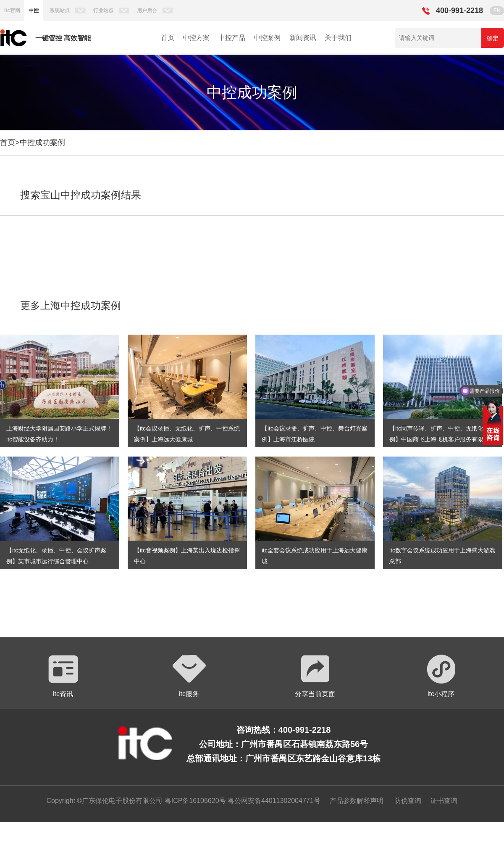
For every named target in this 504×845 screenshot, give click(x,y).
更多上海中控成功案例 (71, 305)
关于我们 (338, 38)
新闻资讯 (303, 38)
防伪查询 (408, 801)
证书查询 (444, 801)
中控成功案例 (42, 143)
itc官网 (12, 11)
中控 (34, 11)
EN (497, 11)
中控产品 (232, 38)
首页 (168, 38)
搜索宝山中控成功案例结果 (81, 195)
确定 (493, 38)
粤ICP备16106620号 (194, 801)
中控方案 (196, 38)
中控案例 (267, 38)
